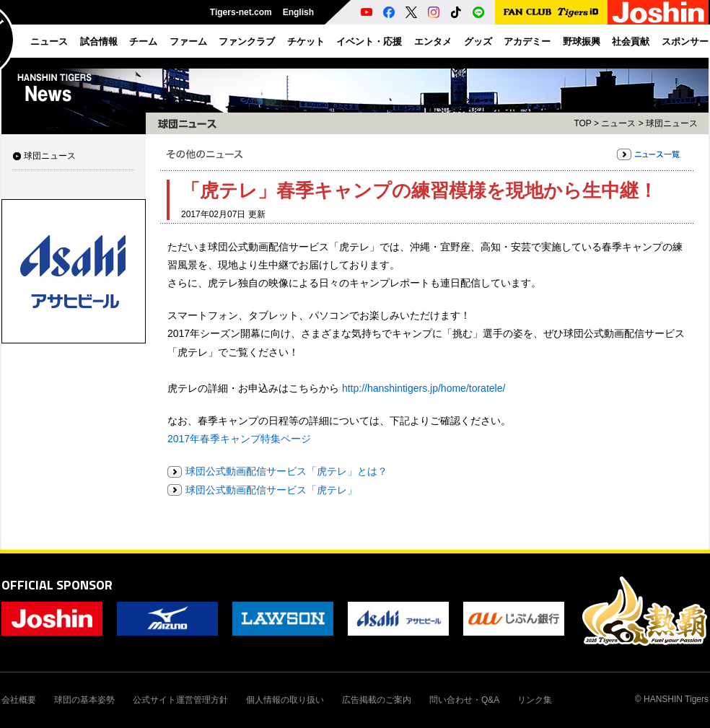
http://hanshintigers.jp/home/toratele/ (424, 388)
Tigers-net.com (241, 12)
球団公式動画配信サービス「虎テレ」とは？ (286, 471)
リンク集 (535, 700)
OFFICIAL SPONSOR (57, 585)
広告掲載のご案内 (377, 700)
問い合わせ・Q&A (464, 700)
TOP (582, 123)
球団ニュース (50, 156)
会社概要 (19, 700)
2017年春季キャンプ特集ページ (239, 439)
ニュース (618, 123)
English (298, 12)
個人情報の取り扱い (285, 700)
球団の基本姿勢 (84, 700)
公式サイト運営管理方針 (180, 700)
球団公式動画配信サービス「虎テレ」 (271, 490)
